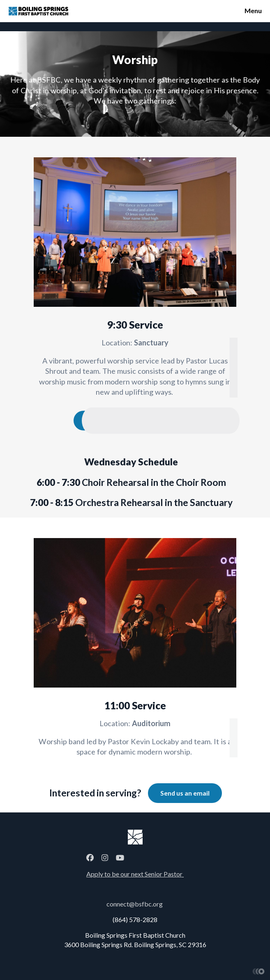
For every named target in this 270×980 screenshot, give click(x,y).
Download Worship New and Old (135, 420)
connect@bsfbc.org (135, 904)
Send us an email (185, 793)
